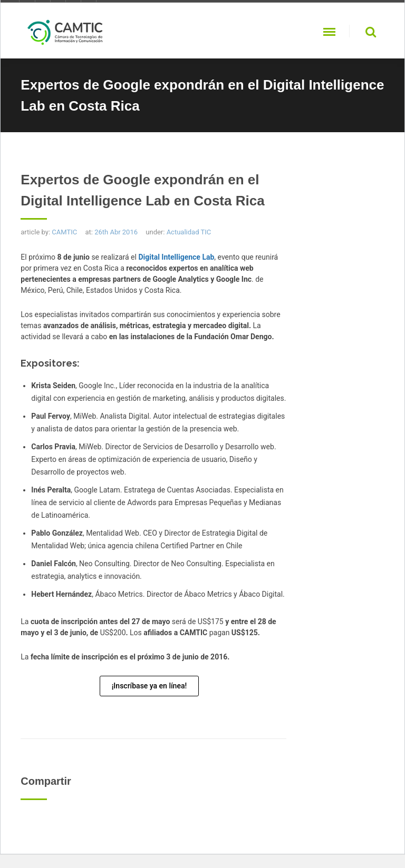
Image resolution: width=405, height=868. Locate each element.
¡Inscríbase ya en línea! (150, 686)
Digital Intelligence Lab (176, 257)
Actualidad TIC (189, 232)
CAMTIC (64, 232)
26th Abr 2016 (116, 232)
